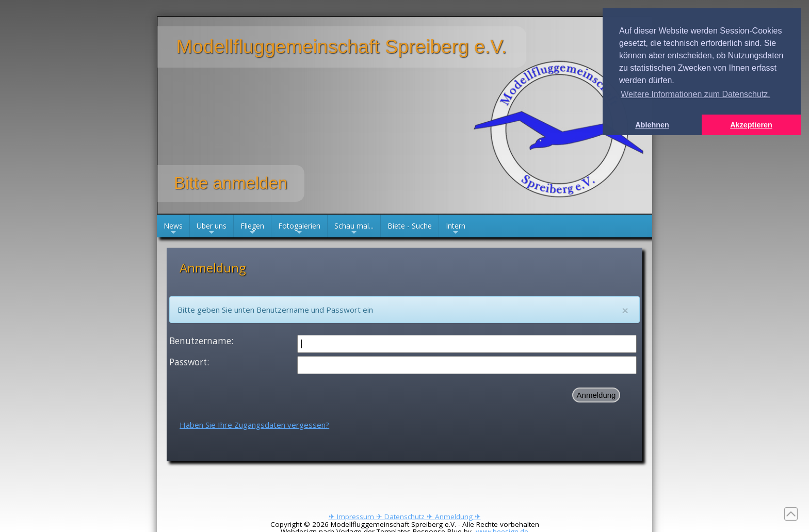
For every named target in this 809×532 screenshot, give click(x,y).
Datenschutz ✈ (410, 517)
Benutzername (200, 341)
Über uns (212, 229)
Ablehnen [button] (652, 125)
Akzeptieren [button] (751, 125)
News (173, 229)
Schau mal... (354, 229)
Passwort (188, 362)
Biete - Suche (410, 226)
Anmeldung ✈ (458, 517)
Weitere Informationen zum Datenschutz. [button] (695, 94)
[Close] (625, 310)
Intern (456, 229)
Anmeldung (596, 395)
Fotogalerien (299, 229)
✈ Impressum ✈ (357, 517)
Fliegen (252, 229)
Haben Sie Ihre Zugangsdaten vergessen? (254, 425)
